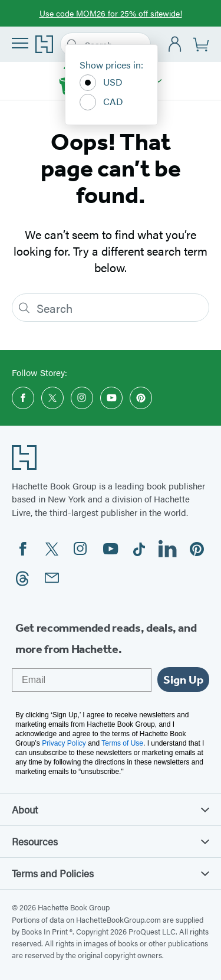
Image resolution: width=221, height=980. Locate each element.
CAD (101, 102)
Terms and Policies (111, 873)
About (111, 809)
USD (101, 83)
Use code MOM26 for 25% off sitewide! (111, 13)
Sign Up (183, 680)
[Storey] (159, 81)
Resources (111, 841)
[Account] (175, 45)
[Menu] (20, 43)
